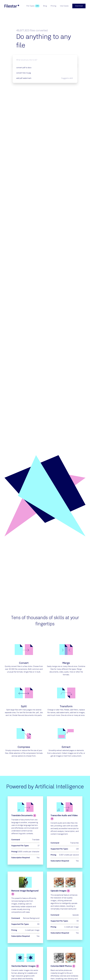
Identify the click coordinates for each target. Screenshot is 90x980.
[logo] (12, 6)
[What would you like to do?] (45, 60)
